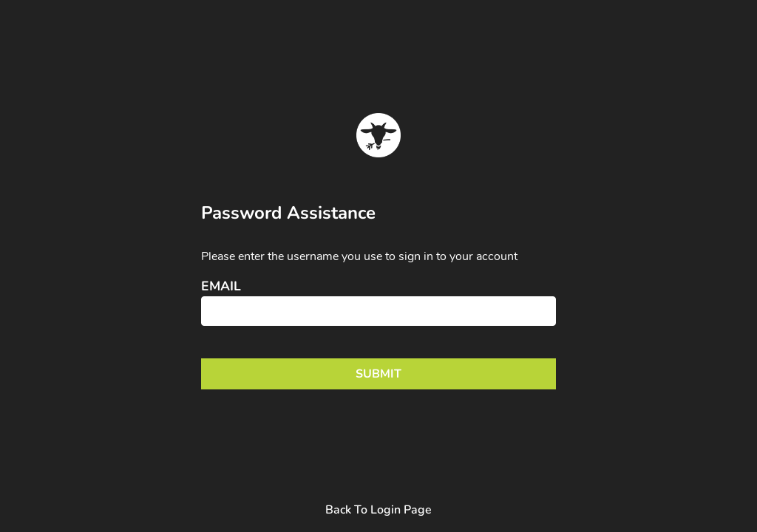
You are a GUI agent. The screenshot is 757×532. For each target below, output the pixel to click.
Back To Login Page (378, 510)
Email (221, 287)
